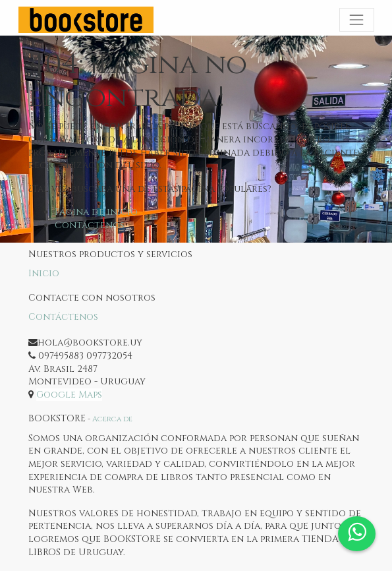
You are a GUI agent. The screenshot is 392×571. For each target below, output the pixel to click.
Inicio (44, 273)
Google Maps (69, 395)
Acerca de (112, 419)
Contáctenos (90, 225)
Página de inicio (96, 212)
